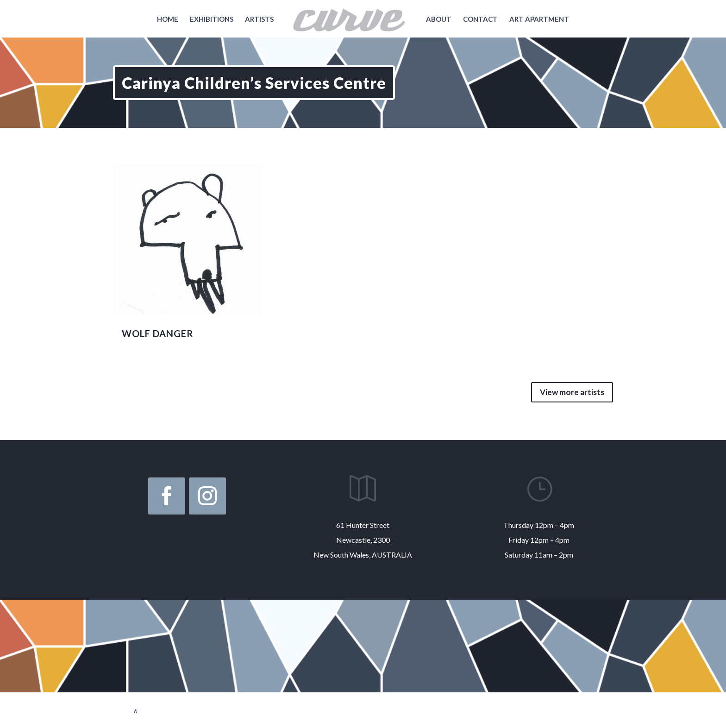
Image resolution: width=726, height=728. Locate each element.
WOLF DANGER (158, 333)
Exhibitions (212, 19)
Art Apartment (539, 19)
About (439, 19)
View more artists (572, 392)
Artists (259, 19)
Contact (480, 19)
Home (168, 19)
